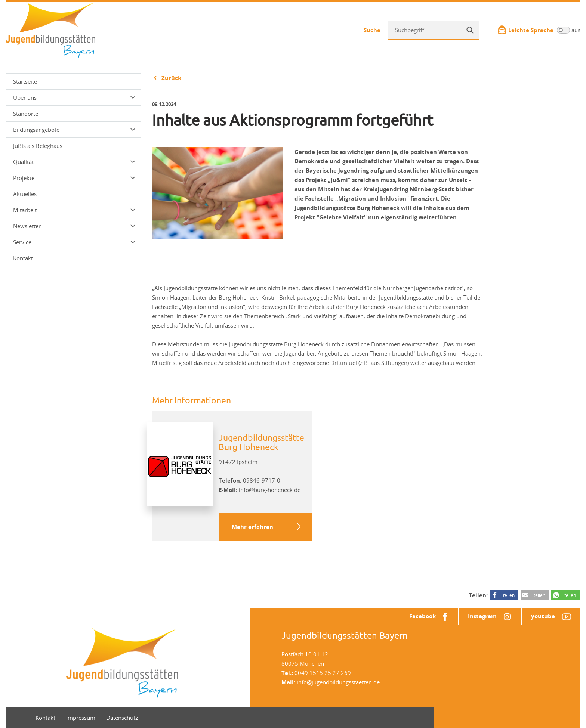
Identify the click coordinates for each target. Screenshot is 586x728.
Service (74, 242)
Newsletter (74, 226)
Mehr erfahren (252, 527)
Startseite (25, 81)
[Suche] (469, 30)
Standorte (26, 114)
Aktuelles (25, 194)
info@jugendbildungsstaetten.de (338, 682)
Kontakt (23, 258)
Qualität (74, 162)
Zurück (171, 78)
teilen (509, 595)
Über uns (74, 97)
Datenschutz (122, 718)
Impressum (81, 718)
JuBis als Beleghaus (38, 146)
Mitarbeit (74, 210)
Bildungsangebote (74, 130)
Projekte (74, 178)
